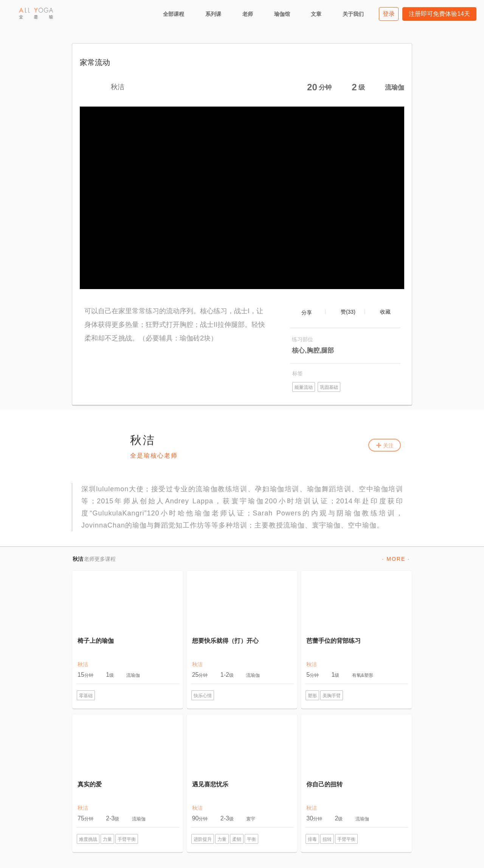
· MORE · (396, 559)
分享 (307, 313)
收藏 (385, 312)
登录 (389, 14)
